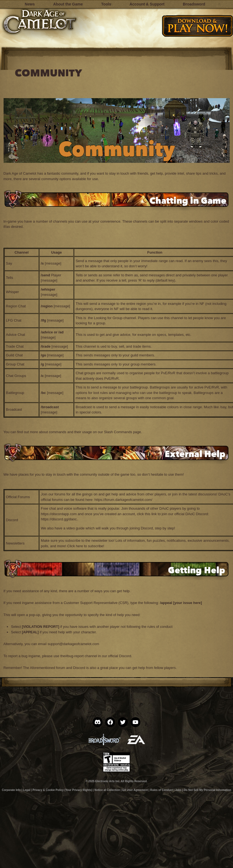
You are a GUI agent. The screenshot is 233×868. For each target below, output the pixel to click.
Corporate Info (11, 790)
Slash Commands (118, 432)
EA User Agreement (135, 790)
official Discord (120, 656)
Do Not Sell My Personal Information (208, 790)
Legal (27, 790)
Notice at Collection (107, 790)
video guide (76, 528)
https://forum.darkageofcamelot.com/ (124, 500)
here (79, 546)
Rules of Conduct (162, 790)
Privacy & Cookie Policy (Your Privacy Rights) (62, 790)
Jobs (178, 790)
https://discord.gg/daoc (59, 519)
